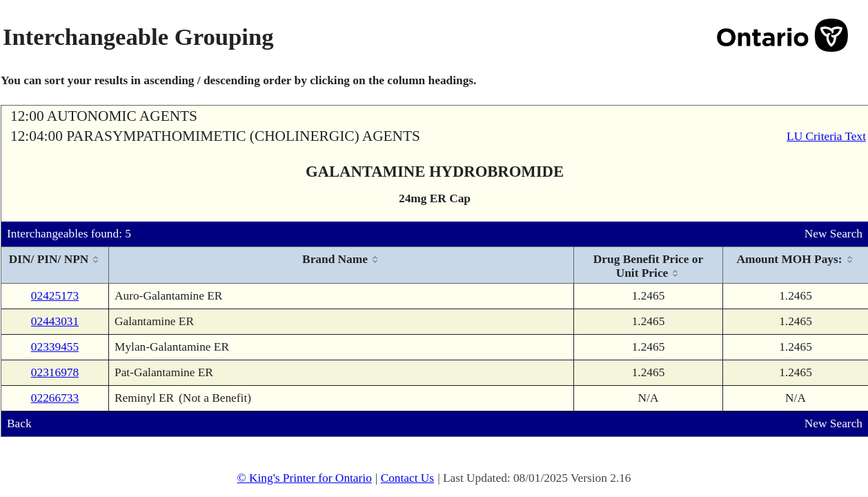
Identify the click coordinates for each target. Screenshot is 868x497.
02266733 (55, 398)
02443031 (55, 321)
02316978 (55, 372)
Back (19, 423)
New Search (834, 234)
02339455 (55, 347)
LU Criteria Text (826, 136)
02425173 (55, 296)
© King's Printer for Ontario (304, 478)
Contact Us (408, 478)
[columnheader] (55, 265)
